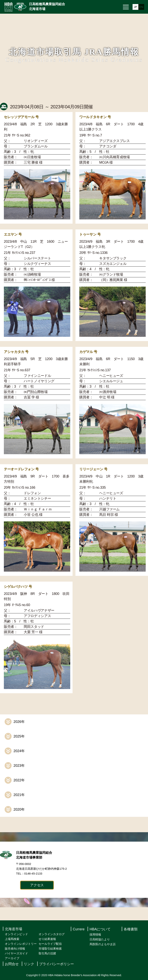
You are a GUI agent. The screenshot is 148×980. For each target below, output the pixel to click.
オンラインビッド (16, 934)
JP (135, 7)
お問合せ (12, 964)
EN (141, 7)
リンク (29, 964)
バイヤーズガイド (16, 953)
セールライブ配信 (50, 944)
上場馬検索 (12, 939)
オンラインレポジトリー (21, 944)
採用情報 (95, 934)
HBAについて (100, 929)
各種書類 (131, 929)
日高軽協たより (100, 939)
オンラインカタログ (52, 934)
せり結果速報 (47, 939)
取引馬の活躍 (47, 953)
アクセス (37, 885)
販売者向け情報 (15, 949)
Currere (79, 929)
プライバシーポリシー (57, 964)
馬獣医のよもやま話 (103, 944)
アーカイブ (12, 958)
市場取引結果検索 (50, 949)
